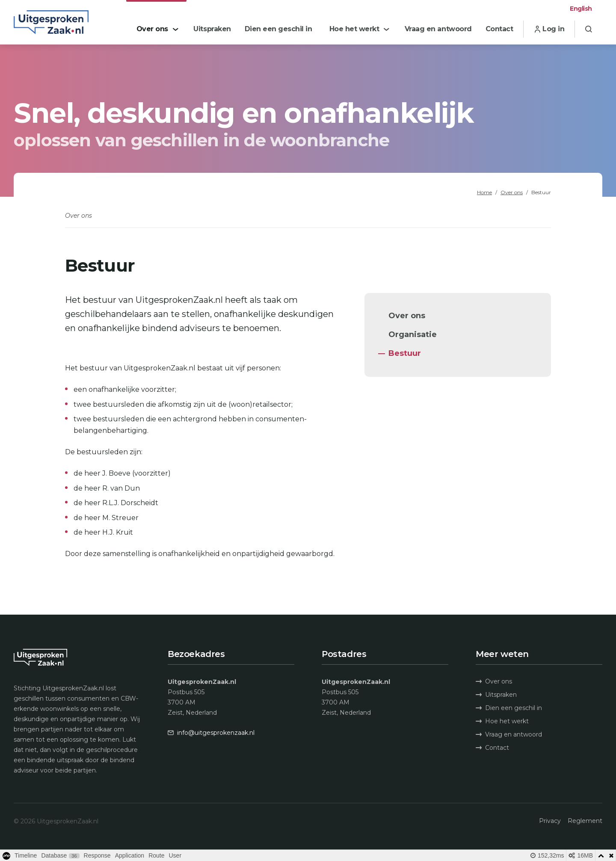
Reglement (585, 821)
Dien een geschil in (509, 708)
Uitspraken (496, 695)
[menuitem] (157, 22)
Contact (492, 748)
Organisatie (413, 334)
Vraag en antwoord (509, 734)
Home (484, 192)
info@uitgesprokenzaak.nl (216, 733)
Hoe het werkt (502, 721)
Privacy (550, 821)
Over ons (512, 192)
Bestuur (405, 353)
